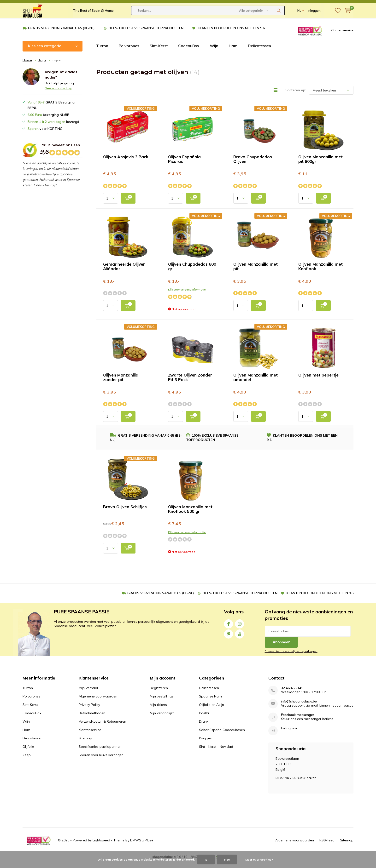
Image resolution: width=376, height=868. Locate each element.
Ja (206, 859)
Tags (42, 67)
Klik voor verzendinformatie (187, 297)
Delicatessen (259, 53)
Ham (233, 53)
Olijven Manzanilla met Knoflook (320, 274)
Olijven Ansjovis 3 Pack (126, 164)
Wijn (214, 53)
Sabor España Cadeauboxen (222, 737)
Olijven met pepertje (318, 382)
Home (27, 67)
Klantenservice (342, 37)
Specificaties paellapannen (100, 754)
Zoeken (279, 22)
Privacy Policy (89, 712)
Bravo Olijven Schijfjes (125, 514)
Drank (204, 729)
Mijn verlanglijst (162, 720)
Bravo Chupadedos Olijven (253, 166)
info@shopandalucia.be (299, 709)
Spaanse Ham (210, 703)
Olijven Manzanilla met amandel (256, 384)
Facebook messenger (298, 722)
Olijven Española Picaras (184, 166)
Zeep (27, 762)
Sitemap (85, 745)
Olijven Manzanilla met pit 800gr (320, 166)
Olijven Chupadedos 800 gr (192, 274)
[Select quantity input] (111, 205)
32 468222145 (292, 695)
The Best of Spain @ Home (93, 22)
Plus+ (149, 847)
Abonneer (281, 649)
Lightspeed (101, 847)
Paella (204, 720)
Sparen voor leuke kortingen (101, 762)
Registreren (159, 695)
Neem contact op (58, 95)
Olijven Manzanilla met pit (256, 274)
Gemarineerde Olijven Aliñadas (124, 274)
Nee (227, 859)
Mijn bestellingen (163, 703)
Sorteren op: (296, 97)
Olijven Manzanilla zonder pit (121, 384)
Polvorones (129, 53)
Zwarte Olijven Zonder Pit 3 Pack (190, 384)
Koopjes (205, 745)
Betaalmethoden (92, 720)
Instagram (240, 630)
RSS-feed (327, 847)
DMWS (136, 847)
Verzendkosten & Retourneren (102, 729)
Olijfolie (28, 754)
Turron (102, 53)
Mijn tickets (158, 712)
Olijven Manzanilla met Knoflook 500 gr (190, 516)
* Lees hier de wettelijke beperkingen (291, 658)
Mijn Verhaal (88, 695)
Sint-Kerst (159, 53)
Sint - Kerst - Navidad (216, 754)
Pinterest (229, 640)
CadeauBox (189, 53)
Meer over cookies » (259, 859)
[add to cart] (128, 205)
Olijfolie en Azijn (211, 712)
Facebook (229, 630)
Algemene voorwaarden (98, 703)
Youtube (240, 640)
